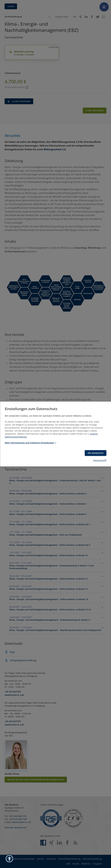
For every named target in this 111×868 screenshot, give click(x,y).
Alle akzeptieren (96, 453)
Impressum (100, 460)
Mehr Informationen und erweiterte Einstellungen (31, 443)
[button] (9, 859)
